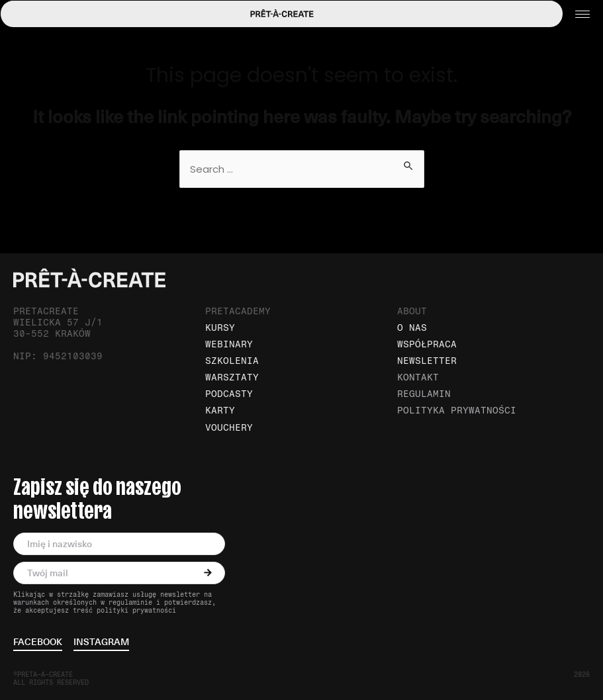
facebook (38, 643)
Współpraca (427, 344)
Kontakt (418, 377)
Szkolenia (232, 361)
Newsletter (427, 361)
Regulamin (424, 394)
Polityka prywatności (457, 411)
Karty (220, 411)
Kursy (220, 328)
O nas (412, 328)
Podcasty (229, 394)
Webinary (229, 344)
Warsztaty (232, 377)
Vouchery (229, 428)
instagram (101, 643)
